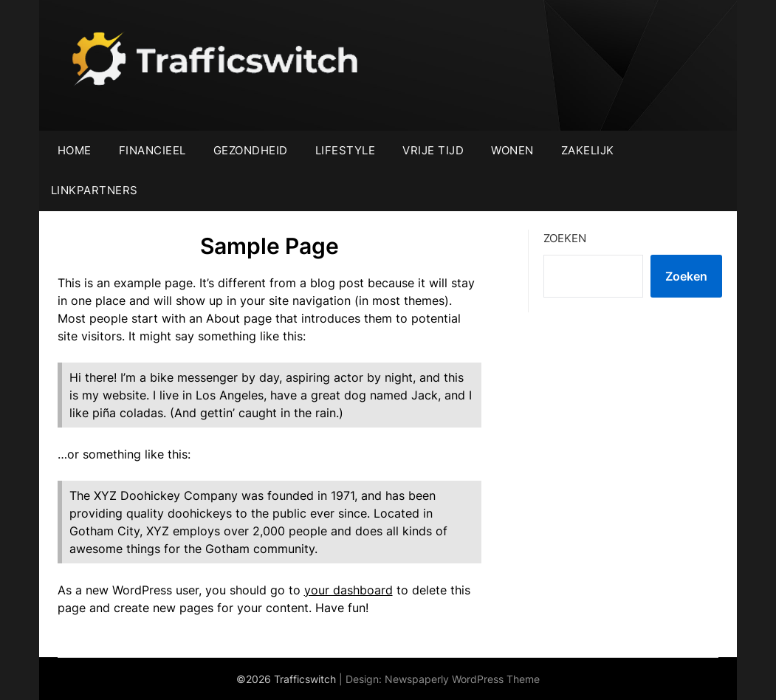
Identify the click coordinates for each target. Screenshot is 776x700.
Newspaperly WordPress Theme (462, 679)
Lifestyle (346, 150)
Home (75, 150)
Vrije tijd (433, 150)
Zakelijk (588, 150)
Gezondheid (251, 150)
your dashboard (348, 590)
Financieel (152, 150)
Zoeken (565, 238)
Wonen (512, 150)
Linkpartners (95, 190)
